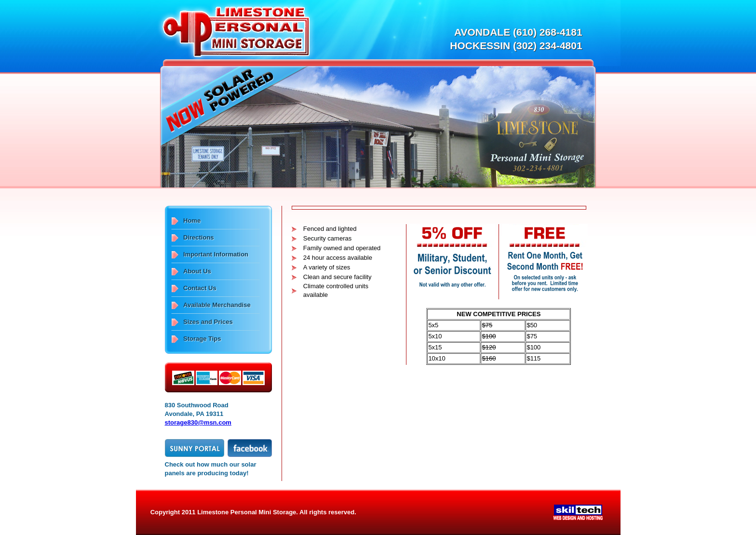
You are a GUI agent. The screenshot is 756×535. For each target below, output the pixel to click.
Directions (199, 237)
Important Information (216, 254)
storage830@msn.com (198, 422)
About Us (197, 271)
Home (192, 221)
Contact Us (200, 288)
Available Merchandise (217, 305)
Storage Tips (202, 339)
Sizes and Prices (208, 322)
